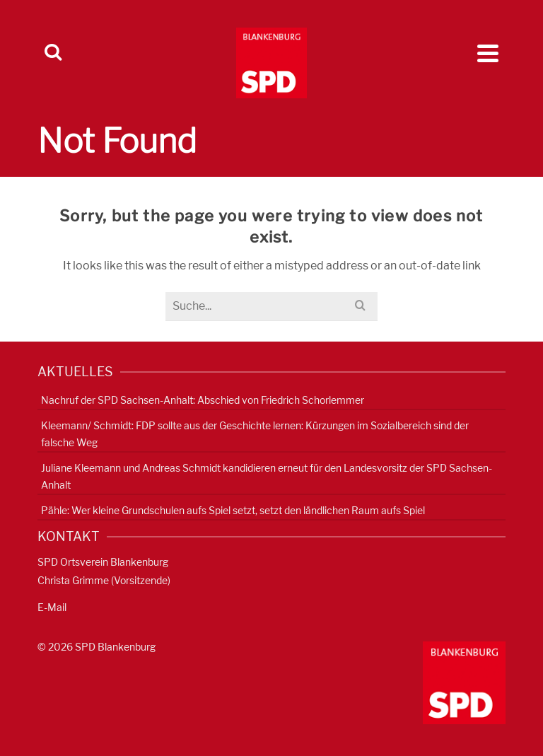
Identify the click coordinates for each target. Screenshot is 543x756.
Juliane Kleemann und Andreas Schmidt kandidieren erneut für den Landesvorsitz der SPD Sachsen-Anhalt (267, 476)
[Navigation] (488, 53)
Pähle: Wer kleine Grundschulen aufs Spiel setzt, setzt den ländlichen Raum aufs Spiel (233, 510)
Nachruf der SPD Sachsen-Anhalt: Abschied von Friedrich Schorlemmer (203, 400)
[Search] (53, 53)
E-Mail (52, 607)
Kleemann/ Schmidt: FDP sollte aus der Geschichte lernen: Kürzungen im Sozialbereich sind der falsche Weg (255, 434)
